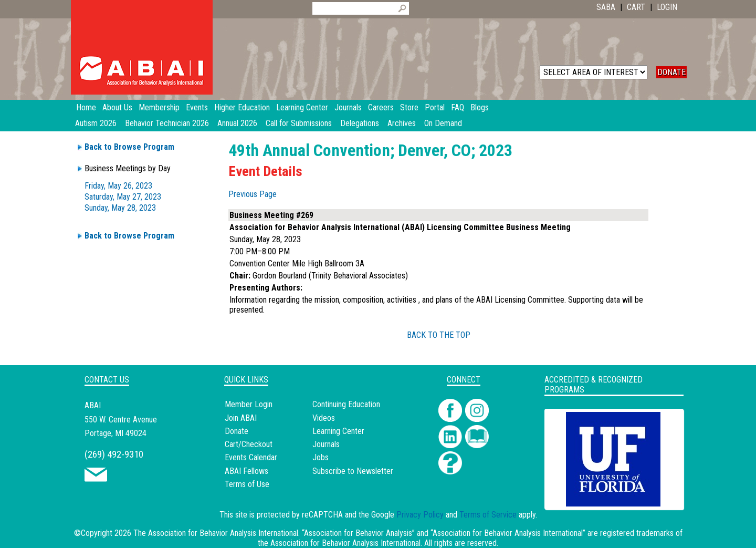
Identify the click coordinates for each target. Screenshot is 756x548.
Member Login (249, 404)
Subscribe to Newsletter (353, 471)
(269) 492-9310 (114, 454)
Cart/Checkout (249, 444)
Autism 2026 (96, 123)
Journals (326, 444)
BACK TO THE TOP (439, 335)
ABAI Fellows (246, 471)
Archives (402, 123)
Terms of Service (488, 515)
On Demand (443, 123)
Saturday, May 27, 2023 (123, 197)
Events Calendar (251, 457)
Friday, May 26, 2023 (118, 186)
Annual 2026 (237, 123)
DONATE (671, 72)
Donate (237, 431)
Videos (324, 418)
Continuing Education (346, 404)
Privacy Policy (420, 515)
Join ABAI (241, 418)
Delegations (360, 123)
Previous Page (253, 194)
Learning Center (338, 431)
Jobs (321, 457)
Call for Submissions (299, 123)
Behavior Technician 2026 (167, 123)
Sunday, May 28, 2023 (120, 208)
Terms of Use (247, 484)
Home (86, 107)
